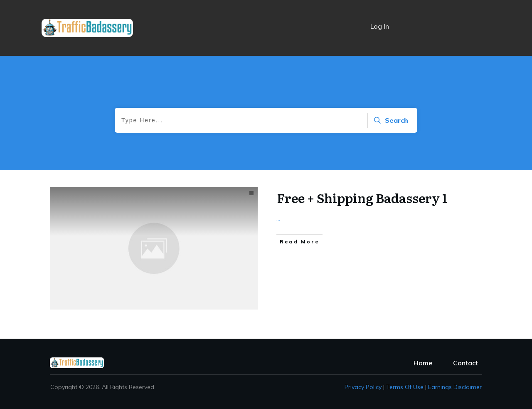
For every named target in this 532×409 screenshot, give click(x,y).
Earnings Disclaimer (455, 387)
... (278, 218)
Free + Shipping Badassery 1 (362, 198)
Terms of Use (405, 387)
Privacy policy (363, 387)
